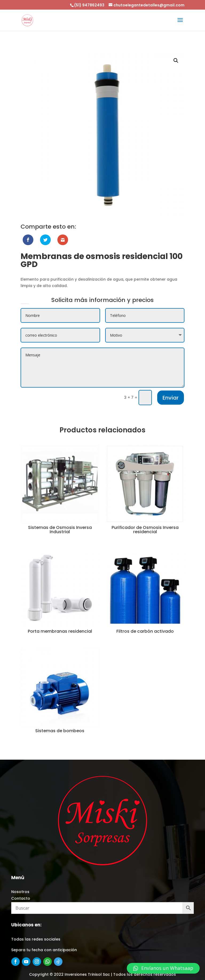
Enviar (171, 398)
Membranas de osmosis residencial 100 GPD (25, 304)
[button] (163, 968)
